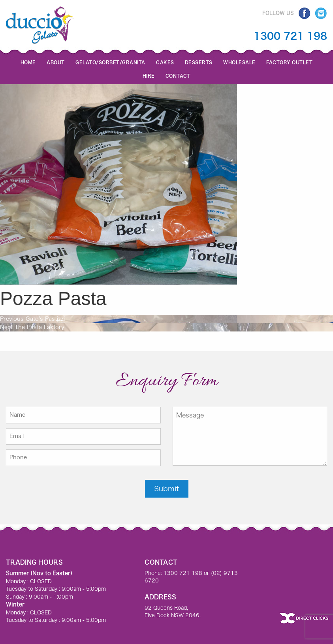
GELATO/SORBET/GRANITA (110, 62)
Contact (178, 76)
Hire (149, 76)
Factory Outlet (289, 62)
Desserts (199, 62)
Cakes (165, 62)
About (56, 62)
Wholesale (239, 62)
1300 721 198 (290, 36)
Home (28, 62)
